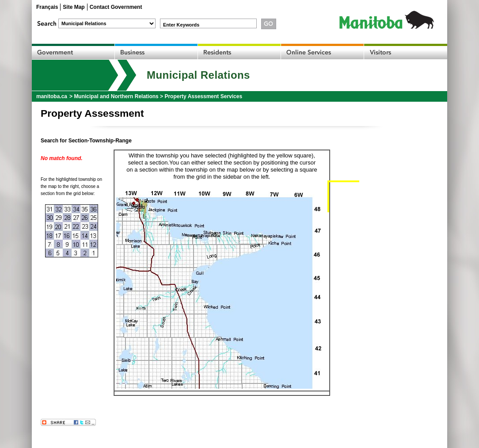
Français (47, 7)
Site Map (74, 7)
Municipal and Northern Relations (116, 96)
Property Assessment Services (203, 96)
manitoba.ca (52, 96)
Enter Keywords (181, 25)
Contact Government (116, 7)
